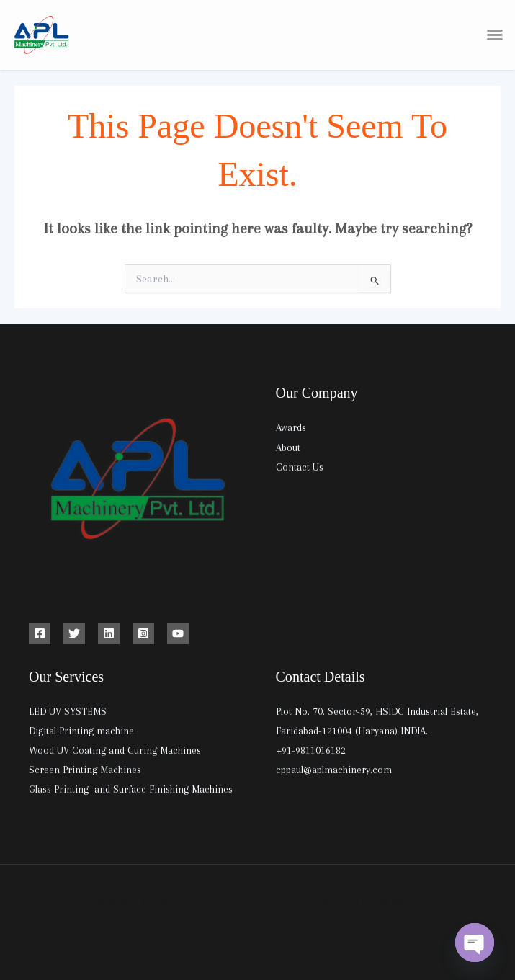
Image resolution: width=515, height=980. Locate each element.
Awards (291, 427)
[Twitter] (74, 633)
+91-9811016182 (311, 750)
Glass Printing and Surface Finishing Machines (131, 789)
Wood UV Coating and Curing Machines (115, 750)
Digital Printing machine (81, 731)
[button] (495, 35)
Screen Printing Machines (85, 770)
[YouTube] (178, 633)
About (288, 447)
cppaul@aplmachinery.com (334, 770)
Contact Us (300, 467)
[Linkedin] (109, 633)
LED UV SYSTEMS (68, 711)
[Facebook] (40, 633)
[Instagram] (143, 633)
